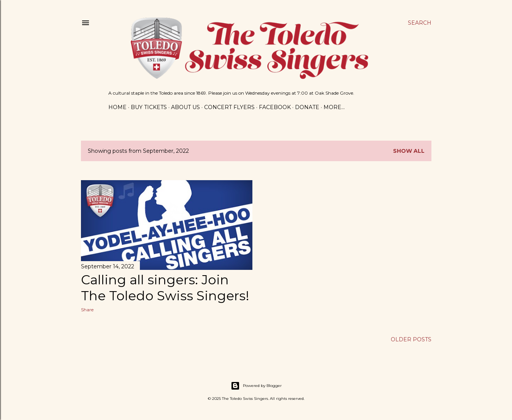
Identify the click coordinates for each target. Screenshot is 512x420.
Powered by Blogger (256, 386)
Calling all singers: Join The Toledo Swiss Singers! (165, 288)
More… (334, 107)
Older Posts (411, 339)
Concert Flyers (229, 107)
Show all (409, 151)
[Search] (420, 23)
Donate (307, 107)
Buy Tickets (149, 107)
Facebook (275, 107)
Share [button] (87, 310)
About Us (185, 107)
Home (117, 107)
